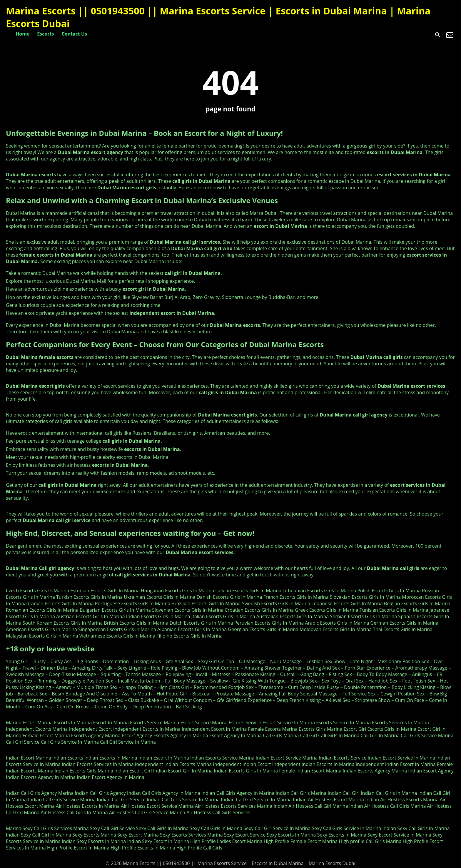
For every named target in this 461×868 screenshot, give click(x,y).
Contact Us (75, 34)
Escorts (45, 34)
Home (22, 34)
